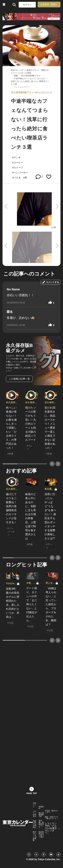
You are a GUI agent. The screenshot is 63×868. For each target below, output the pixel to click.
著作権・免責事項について (41, 824)
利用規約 (41, 808)
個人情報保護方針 (41, 815)
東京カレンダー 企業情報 (35, 836)
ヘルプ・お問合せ (34, 814)
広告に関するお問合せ (34, 824)
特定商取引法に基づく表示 (41, 835)
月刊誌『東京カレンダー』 (52, 812)
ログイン (27, 5)
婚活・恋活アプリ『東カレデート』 (52, 818)
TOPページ (34, 805)
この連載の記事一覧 (19, 379)
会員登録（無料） (49, 4)
